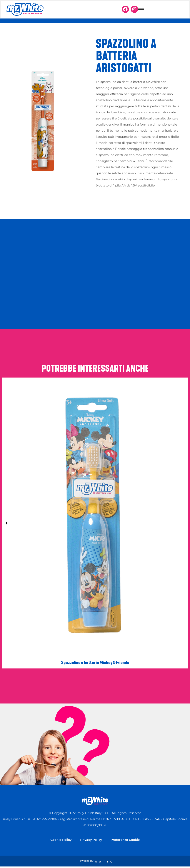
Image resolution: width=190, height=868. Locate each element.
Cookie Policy (61, 840)
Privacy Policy (91, 840)
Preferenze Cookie (125, 840)
